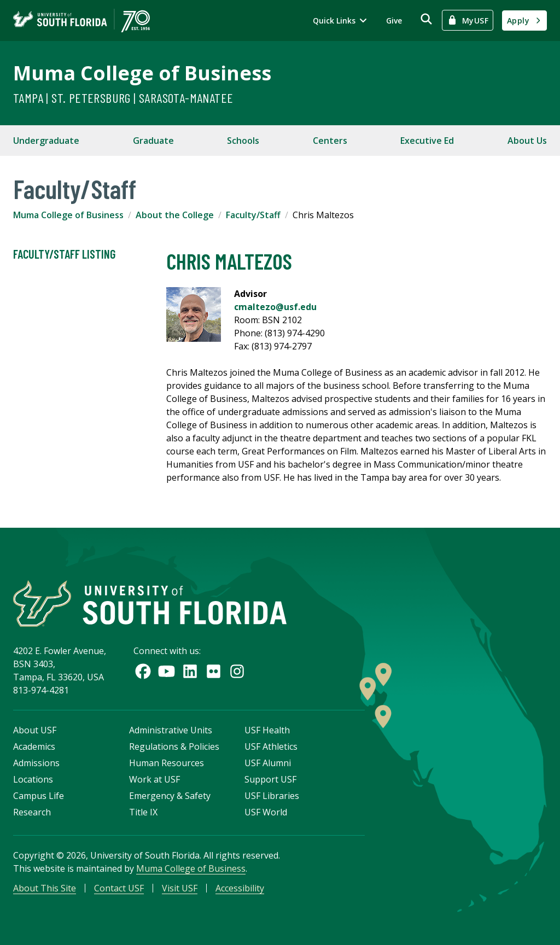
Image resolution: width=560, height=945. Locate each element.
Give (394, 21)
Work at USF (154, 779)
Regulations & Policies (174, 746)
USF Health (267, 730)
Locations (33, 779)
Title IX (143, 812)
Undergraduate (46, 141)
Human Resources (167, 763)
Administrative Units (171, 730)
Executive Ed (427, 141)
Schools (243, 141)
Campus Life (39, 796)
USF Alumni (268, 763)
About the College (175, 215)
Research (32, 812)
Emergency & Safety (170, 796)
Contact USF (119, 888)
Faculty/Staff (253, 215)
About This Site (45, 888)
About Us (527, 141)
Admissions (36, 763)
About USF (35, 730)
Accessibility (240, 888)
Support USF (270, 779)
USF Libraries (272, 796)
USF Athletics (271, 746)
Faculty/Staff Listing (64, 254)
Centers (330, 141)
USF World (266, 812)
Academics (34, 746)
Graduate (153, 141)
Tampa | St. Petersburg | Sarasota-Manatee (123, 98)
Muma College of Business (142, 73)
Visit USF (180, 888)
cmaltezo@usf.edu (275, 307)
